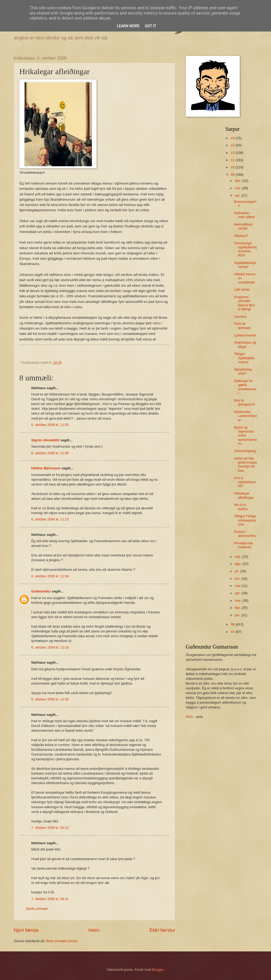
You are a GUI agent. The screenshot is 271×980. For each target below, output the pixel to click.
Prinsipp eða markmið (243, 545)
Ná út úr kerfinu (241, 507)
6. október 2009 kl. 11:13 (50, 519)
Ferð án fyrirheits (242, 326)
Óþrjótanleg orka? (243, 371)
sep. (238, 557)
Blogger (158, 970)
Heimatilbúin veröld (243, 226)
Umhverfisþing (245, 451)
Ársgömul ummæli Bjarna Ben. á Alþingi (245, 303)
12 (233, 153)
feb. (238, 608)
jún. (238, 579)
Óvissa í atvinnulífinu (245, 534)
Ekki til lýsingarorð (244, 402)
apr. (238, 593)
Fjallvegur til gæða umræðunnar (245, 387)
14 (233, 138)
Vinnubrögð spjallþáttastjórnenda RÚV (245, 249)
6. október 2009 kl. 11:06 (50, 453)
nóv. (238, 188)
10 (233, 167)
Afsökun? (241, 236)
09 (233, 175)
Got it (150, 26)
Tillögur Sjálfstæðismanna (244, 358)
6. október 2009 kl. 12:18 (50, 647)
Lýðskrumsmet (245, 335)
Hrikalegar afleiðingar (244, 495)
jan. (238, 615)
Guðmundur (41, 591)
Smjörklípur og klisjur (245, 344)
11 (233, 160)
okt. (238, 195)
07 (233, 632)
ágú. (239, 564)
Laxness (240, 316)
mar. (239, 601)
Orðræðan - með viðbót (244, 215)
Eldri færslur (162, 930)
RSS (189, 717)
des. (238, 181)
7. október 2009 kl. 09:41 (50, 899)
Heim (94, 930)
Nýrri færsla (26, 930)
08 (233, 624)
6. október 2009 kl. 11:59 (50, 576)
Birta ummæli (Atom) (62, 941)
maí (238, 586)
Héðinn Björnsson (46, 468)
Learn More (128, 26)
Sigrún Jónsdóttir (45, 440)
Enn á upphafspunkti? (245, 482)
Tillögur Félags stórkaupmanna (245, 520)
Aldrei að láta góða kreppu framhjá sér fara (245, 464)
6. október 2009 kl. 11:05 (50, 425)
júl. (237, 571)
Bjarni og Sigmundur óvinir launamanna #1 (245, 436)
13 (233, 145)
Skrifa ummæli (37, 909)
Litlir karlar (242, 289)
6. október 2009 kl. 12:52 (50, 699)
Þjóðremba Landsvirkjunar (245, 416)
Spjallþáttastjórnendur (245, 265)
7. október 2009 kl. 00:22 (50, 828)
